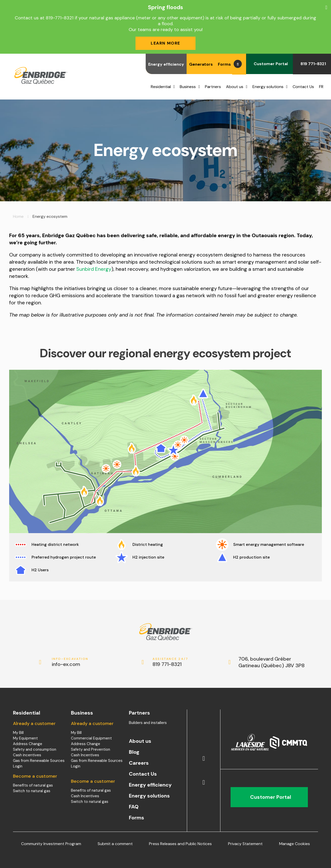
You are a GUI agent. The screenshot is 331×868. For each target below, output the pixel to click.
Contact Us (303, 87)
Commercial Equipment (91, 738)
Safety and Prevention (91, 749)
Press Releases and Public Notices (180, 844)
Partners (213, 87)
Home (18, 216)
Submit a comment (115, 844)
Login (18, 766)
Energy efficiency (166, 64)
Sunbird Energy (94, 269)
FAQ (134, 807)
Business (188, 87)
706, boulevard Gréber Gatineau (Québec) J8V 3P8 (272, 662)
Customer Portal (269, 64)
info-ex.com (70, 662)
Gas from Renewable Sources (39, 761)
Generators (201, 64)
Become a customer (35, 776)
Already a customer (34, 723)
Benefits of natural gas (33, 785)
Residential (161, 87)
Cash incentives (27, 755)
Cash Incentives (85, 755)
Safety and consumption (35, 749)
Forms (224, 64)
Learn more (165, 43)
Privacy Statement (245, 844)
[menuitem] (322, 87)
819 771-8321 (312, 64)
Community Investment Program (51, 844)
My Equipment (25, 738)
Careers (139, 763)
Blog (134, 752)
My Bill (18, 733)
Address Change (28, 744)
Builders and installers (148, 723)
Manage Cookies (295, 844)
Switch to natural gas (32, 791)
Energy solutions (268, 87)
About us (235, 87)
